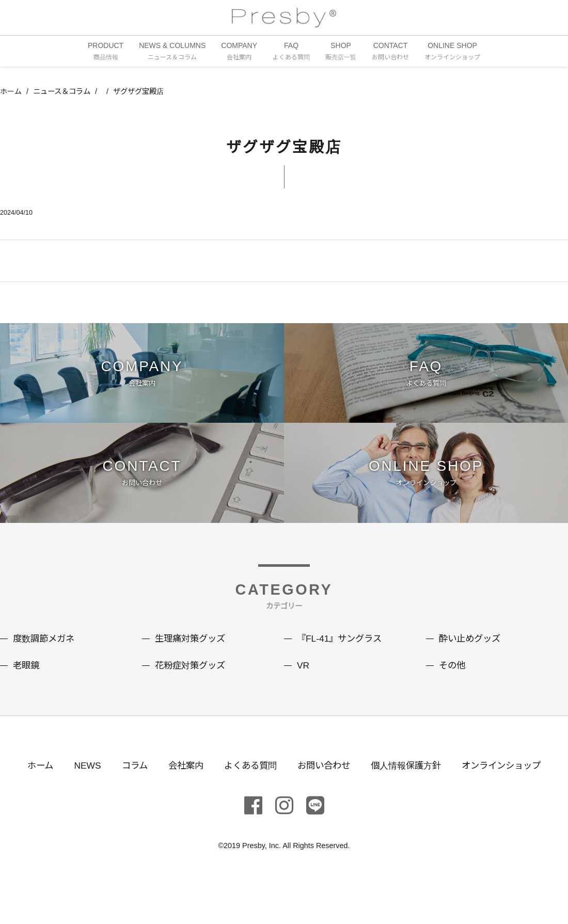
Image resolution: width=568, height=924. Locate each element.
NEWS (79, 779)
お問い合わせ (324, 779)
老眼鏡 (27, 679)
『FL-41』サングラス (342, 652)
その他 (453, 679)
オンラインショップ (510, 779)
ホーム (11, 92)
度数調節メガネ (45, 652)
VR (303, 679)
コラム (128, 779)
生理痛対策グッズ (192, 652)
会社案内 (181, 779)
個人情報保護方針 (410, 779)
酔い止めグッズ (471, 652)
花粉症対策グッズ (192, 679)
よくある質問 (248, 779)
